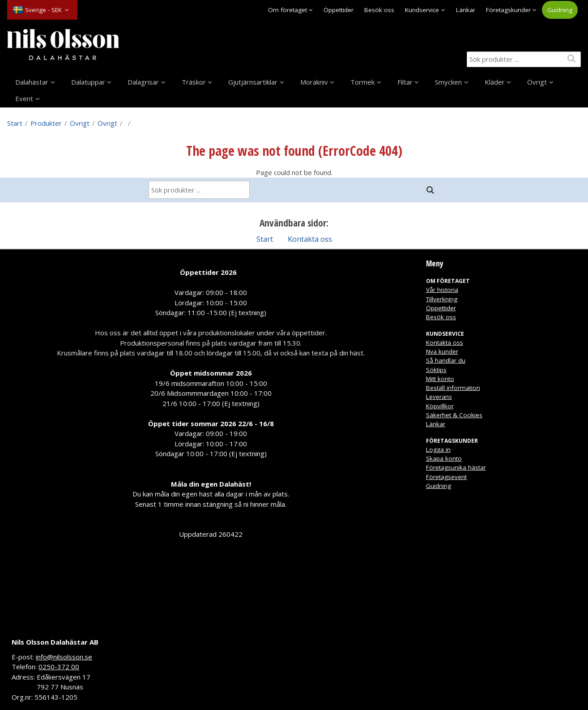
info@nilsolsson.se (64, 657)
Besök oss (379, 10)
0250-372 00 (59, 667)
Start (15, 123)
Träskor (194, 82)
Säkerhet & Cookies (454, 415)
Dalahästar (32, 82)
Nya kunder (442, 351)
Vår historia (442, 290)
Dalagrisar (143, 82)
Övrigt (537, 82)
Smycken (448, 82)
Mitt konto (440, 379)
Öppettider (339, 10)
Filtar (405, 82)
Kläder (495, 82)
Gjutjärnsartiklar (253, 82)
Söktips (436, 370)
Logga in (438, 449)
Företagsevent (446, 477)
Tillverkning (442, 299)
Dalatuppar (88, 82)
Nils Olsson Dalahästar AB (55, 642)
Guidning (560, 10)
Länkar (466, 10)
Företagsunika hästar (456, 467)
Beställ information (453, 388)
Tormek (362, 82)
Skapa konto (444, 458)
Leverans (439, 397)
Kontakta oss (310, 239)
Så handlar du (446, 360)
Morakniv (314, 82)
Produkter (46, 123)
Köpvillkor (440, 406)
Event (24, 98)
